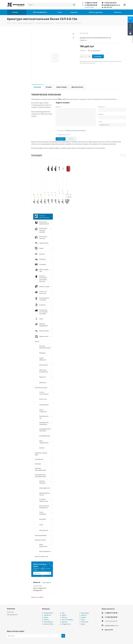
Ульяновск (85, 610)
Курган (64, 603)
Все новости (47, 571)
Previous (122, 155)
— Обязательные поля (63, 135)
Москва (64, 605)
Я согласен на (72, 130)
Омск (83, 608)
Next (125, 155)
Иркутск (84, 603)
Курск (83, 612)
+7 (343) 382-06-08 (91, 5)
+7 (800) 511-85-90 (91, 3)
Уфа (63, 601)
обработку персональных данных (76, 130)
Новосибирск (48, 610)
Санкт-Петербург (67, 608)
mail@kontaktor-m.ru (112, 5)
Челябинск (47, 603)
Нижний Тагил (49, 612)
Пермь (46, 605)
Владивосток (66, 612)
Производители (12, 603)
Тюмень (46, 608)
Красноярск (85, 601)
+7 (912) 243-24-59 (110, 3)
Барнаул (65, 610)
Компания (11, 597)
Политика (10, 600)
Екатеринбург (48, 601)
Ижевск (84, 605)
